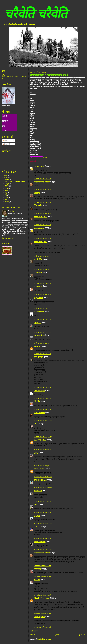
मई (6, 195)
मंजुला (36, 453)
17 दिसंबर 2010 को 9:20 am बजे (43, 295)
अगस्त (7, 188)
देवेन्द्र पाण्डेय (38, 205)
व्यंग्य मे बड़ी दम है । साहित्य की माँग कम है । (50, 75)
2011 (6, 175)
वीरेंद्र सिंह (37, 401)
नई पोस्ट (32, 635)
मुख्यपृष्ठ (57, 635)
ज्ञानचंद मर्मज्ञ (38, 491)
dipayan (37, 516)
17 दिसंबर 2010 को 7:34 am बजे (43, 256)
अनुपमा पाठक (39, 298)
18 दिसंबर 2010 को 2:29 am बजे (43, 354)
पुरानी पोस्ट (82, 635)
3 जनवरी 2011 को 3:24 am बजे (42, 614)
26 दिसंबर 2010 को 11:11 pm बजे (43, 524)
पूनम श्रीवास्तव (39, 357)
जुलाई (7, 190)
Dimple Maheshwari (42, 598)
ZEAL (36, 424)
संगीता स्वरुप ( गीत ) (41, 217)
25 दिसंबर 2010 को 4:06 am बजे (43, 513)
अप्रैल (7, 197)
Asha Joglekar (39, 617)
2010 (6, 177)
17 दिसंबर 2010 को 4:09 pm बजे (43, 319)
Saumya (37, 193)
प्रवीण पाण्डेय (38, 286)
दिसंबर (7, 179)
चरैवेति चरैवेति (36, 14)
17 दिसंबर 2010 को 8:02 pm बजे (43, 332)
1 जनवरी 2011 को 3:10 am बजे (42, 566)
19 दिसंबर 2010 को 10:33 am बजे (43, 421)
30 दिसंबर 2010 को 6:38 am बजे (43, 550)
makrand (37, 527)
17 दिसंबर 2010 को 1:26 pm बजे (43, 308)
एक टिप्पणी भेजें (34, 631)
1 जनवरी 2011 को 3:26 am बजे (42, 577)
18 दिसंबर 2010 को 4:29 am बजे (43, 387)
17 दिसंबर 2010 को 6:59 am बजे (43, 225)
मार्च (7, 199)
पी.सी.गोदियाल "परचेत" (42, 182)
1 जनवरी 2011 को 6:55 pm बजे (42, 595)
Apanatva (38, 323)
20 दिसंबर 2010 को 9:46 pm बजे (43, 466)
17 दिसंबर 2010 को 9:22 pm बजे (43, 343)
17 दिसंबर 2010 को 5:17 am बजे (43, 179)
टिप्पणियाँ (6, 144)
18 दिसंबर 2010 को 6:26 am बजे (43, 410)
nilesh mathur (39, 413)
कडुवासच (37, 346)
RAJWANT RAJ (40, 440)
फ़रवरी (7, 202)
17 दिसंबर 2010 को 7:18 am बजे (43, 239)
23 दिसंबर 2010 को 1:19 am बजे (43, 501)
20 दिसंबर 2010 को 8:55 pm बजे (43, 450)
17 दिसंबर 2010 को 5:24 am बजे (43, 190)
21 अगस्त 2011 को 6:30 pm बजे (43, 627)
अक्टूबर (7, 184)
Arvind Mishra (40, 469)
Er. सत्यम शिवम (39, 335)
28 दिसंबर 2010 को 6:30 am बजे (43, 539)
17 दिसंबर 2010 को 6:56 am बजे (43, 214)
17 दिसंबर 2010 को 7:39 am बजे (43, 270)
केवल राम (37, 580)
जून (6, 193)
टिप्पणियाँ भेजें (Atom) (44, 639)
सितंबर (7, 186)
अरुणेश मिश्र (38, 259)
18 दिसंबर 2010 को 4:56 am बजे (43, 398)
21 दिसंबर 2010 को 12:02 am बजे (43, 477)
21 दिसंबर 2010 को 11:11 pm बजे (43, 488)
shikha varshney (40, 542)
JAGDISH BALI (40, 480)
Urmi (36, 504)
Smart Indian (39, 311)
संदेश (5, 141)
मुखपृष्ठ (4, 75)
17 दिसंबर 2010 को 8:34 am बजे (43, 283)
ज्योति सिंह (37, 569)
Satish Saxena (39, 166)
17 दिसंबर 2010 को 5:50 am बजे (43, 202)
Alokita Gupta (39, 391)
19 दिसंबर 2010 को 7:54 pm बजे (43, 437)
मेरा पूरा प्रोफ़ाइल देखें (8, 238)
